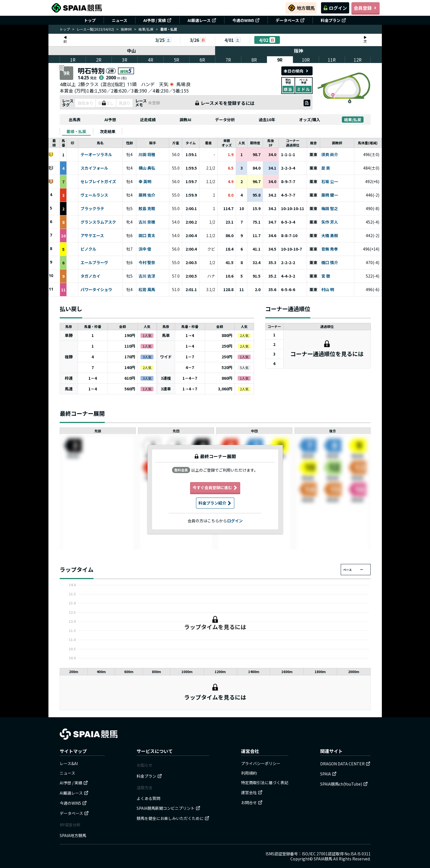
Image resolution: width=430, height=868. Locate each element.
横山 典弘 (147, 168)
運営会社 (252, 792)
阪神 (298, 51)
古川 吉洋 (147, 276)
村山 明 (328, 290)
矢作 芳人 (330, 222)
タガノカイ (90, 276)
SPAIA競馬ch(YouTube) (344, 784)
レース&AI (69, 763)
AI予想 (110, 120)
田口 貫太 (147, 236)
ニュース (120, 20)
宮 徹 (326, 276)
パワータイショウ (96, 290)
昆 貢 (326, 168)
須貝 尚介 (330, 155)
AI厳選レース (202, 20)
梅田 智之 (330, 209)
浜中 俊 (145, 249)
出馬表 (75, 120)
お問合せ (252, 802)
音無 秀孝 (330, 249)
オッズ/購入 (310, 120)
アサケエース (92, 236)
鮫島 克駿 (147, 209)
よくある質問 (148, 798)
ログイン (335, 8)
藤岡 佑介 (147, 195)
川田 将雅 (147, 155)
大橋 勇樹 (330, 236)
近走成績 (148, 120)
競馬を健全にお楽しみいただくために (173, 818)
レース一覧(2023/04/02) (95, 29)
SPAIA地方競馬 (73, 835)
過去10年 (267, 120)
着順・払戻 (76, 131)
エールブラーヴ (94, 263)
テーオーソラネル (96, 155)
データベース (290, 20)
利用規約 (249, 773)
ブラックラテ (92, 209)
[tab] (76, 131)
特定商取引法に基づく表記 (265, 782)
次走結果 (108, 131)
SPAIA (328, 774)
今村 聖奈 (147, 263)
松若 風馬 (147, 290)
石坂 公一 (330, 182)
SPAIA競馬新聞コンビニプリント (168, 808)
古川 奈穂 (147, 222)
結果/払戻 (146, 29)
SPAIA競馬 (323, 859)
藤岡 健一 (330, 195)
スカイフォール (94, 168)
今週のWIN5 (246, 20)
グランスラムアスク (98, 222)
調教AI (185, 120)
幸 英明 (145, 182)
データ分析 (225, 120)
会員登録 (366, 8)
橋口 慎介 (330, 263)
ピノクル (88, 249)
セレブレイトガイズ (98, 182)
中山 (132, 51)
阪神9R (126, 29)
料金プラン (333, 20)
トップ (90, 20)
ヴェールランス (94, 195)
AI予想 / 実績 (157, 20)
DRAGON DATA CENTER (345, 764)
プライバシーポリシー (261, 763)
